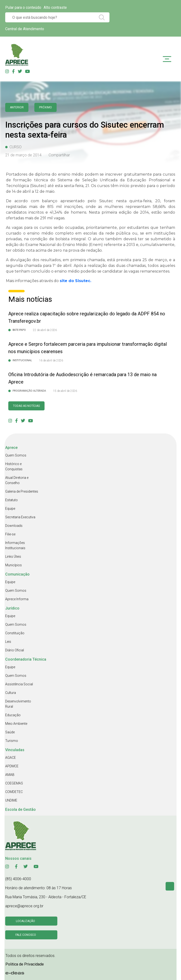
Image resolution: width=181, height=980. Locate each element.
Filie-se (10, 534)
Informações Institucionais (15, 545)
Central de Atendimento (25, 29)
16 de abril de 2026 (51, 360)
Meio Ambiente (16, 724)
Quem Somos (16, 455)
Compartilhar (59, 155)
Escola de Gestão (20, 809)
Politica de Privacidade (25, 964)
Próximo (45, 107)
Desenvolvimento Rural (18, 704)
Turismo (12, 741)
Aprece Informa (17, 599)
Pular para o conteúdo (23, 7)
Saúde (10, 732)
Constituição (15, 633)
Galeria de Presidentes (22, 491)
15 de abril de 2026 (65, 391)
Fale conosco (26, 935)
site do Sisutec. (75, 281)
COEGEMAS (14, 783)
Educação (13, 715)
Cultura (11, 693)
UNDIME (11, 800)
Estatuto (11, 500)
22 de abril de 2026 (45, 330)
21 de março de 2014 (23, 155)
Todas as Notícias (26, 406)
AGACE (11, 758)
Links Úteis (13, 557)
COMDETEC (14, 792)
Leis (8, 642)
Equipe (10, 509)
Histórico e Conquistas (14, 466)
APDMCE (12, 766)
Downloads (14, 526)
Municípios (14, 565)
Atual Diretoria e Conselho (17, 480)
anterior (17, 107)
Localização (25, 921)
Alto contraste (55, 7)
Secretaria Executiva (20, 517)
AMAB (10, 775)
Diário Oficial (15, 650)
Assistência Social (19, 684)
